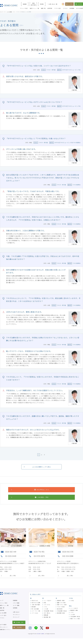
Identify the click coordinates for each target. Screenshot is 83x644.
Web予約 (69, 4)
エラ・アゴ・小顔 (36, 614)
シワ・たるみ (35, 616)
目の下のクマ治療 (36, 606)
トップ (2, 603)
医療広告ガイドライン (5, 633)
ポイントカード (4, 630)
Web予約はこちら (30, 493)
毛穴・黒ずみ (47, 616)
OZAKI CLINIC (41, 637)
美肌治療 (46, 618)
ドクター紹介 (3, 618)
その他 (72, 604)
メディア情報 (16, 606)
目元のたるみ (35, 604)
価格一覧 (2, 611)
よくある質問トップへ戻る (42, 470)
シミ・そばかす (48, 604)
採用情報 (15, 611)
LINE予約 (79, 4)
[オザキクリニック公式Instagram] (63, 4)
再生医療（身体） (61, 616)
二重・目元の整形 (36, 608)
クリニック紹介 (4, 606)
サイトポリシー (17, 618)
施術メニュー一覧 (4, 608)
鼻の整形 (34, 610)
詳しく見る (13, 579)
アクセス (2, 621)
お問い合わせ (16, 615)
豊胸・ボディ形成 (61, 606)
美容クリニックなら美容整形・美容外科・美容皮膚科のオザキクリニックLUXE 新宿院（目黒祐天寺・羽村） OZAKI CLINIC (9, 5)
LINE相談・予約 (30, 500)
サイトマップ (16, 620)
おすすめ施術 (3, 628)
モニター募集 (16, 608)
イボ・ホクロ (47, 608)
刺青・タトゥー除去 (62, 608)
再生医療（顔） (48, 620)
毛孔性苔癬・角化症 (49, 614)
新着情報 (15, 603)
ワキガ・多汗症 (61, 610)
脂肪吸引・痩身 (61, 604)
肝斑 (45, 606)
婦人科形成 (60, 612)
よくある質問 (3, 616)
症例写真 (2, 613)
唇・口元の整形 (35, 612)
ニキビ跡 (46, 612)
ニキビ (45, 610)
